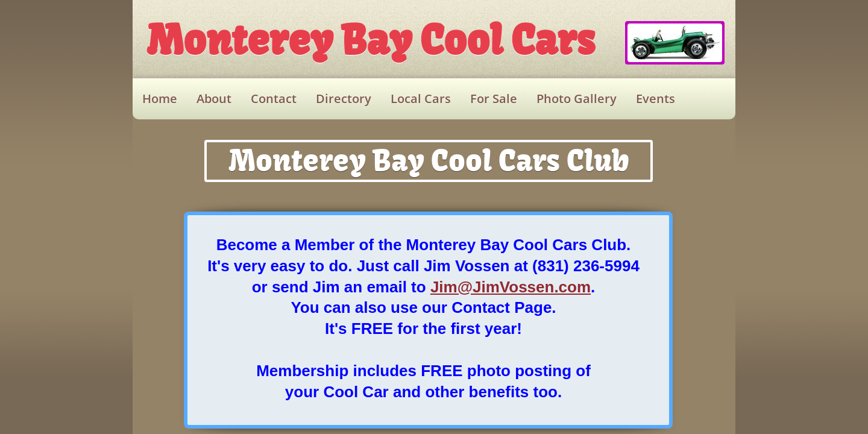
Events (656, 99)
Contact (274, 99)
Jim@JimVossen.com (511, 287)
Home (160, 99)
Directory (344, 99)
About (214, 99)
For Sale (494, 99)
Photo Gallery (577, 99)
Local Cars (421, 99)
